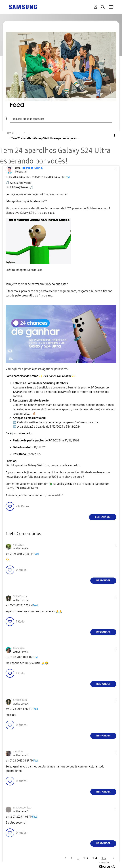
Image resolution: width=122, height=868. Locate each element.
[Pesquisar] (61, 118)
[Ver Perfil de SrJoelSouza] (20, 596)
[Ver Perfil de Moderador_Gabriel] (31, 168)
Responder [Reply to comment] (103, 581)
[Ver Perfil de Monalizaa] (19, 648)
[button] (110, 169)
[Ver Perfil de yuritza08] (18, 545)
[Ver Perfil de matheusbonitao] (22, 808)
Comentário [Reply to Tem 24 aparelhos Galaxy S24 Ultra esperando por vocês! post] (103, 517)
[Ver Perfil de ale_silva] (18, 752)
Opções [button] (108, 136)
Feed (67, 177)
